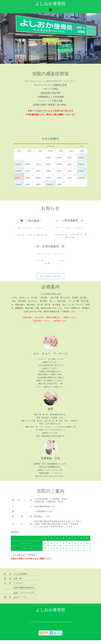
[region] (50, 39)
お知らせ (41, 228)
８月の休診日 (50, 247)
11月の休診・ (31, 221)
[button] (4, 38)
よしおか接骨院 (50, 4)
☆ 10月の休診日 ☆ (70, 221)
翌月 (82, 146)
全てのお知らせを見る (51, 276)
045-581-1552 (20, 597)
